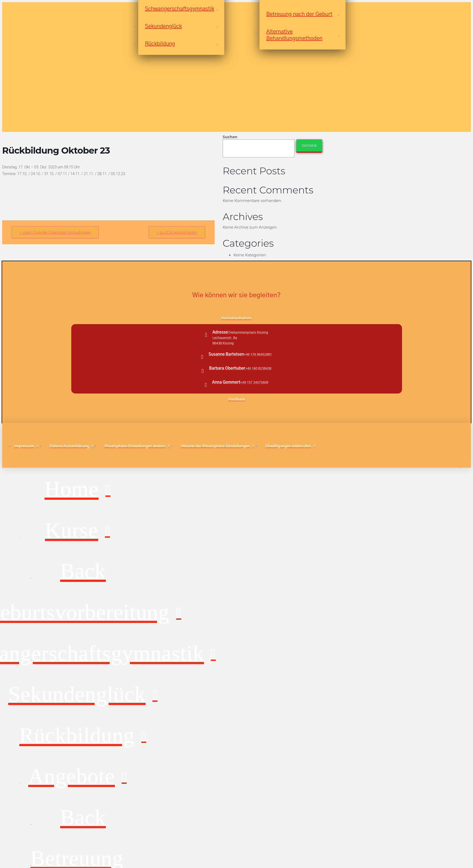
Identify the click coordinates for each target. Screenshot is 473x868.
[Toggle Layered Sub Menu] (77, 531)
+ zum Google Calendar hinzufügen (55, 232)
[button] (137, 446)
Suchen (230, 137)
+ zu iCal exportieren (177, 232)
